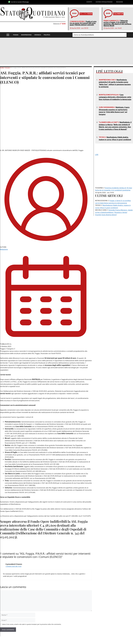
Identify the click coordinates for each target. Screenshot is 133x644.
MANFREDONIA (26, 35)
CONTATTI (89, 2)
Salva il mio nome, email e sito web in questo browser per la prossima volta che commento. (32, 624)
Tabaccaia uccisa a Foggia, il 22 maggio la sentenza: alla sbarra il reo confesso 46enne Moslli (117, 23)
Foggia (7, 68)
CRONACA (38, 35)
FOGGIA (16, 35)
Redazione (4, 249)
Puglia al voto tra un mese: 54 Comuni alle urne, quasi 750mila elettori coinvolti (83, 23)
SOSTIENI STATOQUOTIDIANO (104, 2)
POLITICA (47, 35)
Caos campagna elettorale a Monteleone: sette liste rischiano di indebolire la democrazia (115, 97)
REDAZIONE (120, 2)
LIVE (97, 155)
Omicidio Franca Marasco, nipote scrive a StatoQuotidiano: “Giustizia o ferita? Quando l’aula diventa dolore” (114, 212)
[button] (8, 35)
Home (2, 68)
